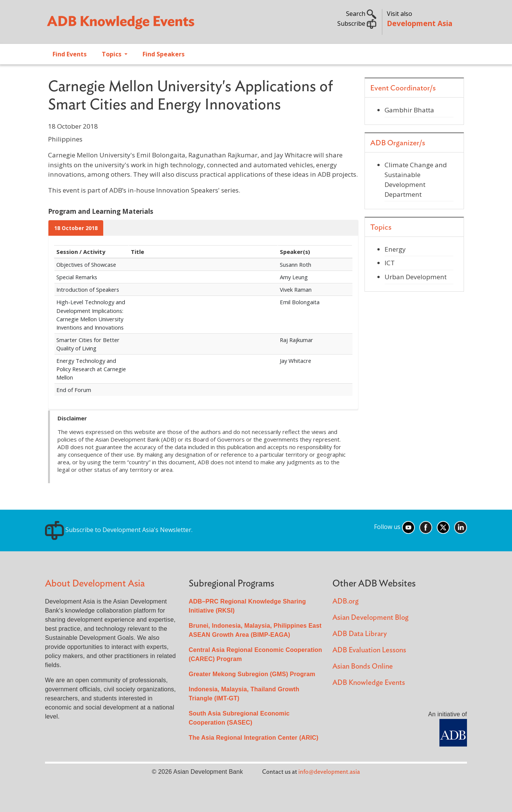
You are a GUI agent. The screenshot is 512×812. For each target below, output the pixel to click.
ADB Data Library (360, 634)
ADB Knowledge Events (369, 683)
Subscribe (357, 23)
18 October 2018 (76, 228)
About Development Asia (95, 584)
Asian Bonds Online (363, 667)
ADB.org (345, 601)
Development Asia (420, 23)
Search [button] (361, 14)
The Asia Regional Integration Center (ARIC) (254, 738)
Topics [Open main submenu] (112, 54)
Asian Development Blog (370, 618)
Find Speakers (164, 54)
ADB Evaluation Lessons (369, 650)
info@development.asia (329, 772)
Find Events (70, 54)
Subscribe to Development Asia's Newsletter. (119, 530)
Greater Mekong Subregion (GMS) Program (252, 674)
